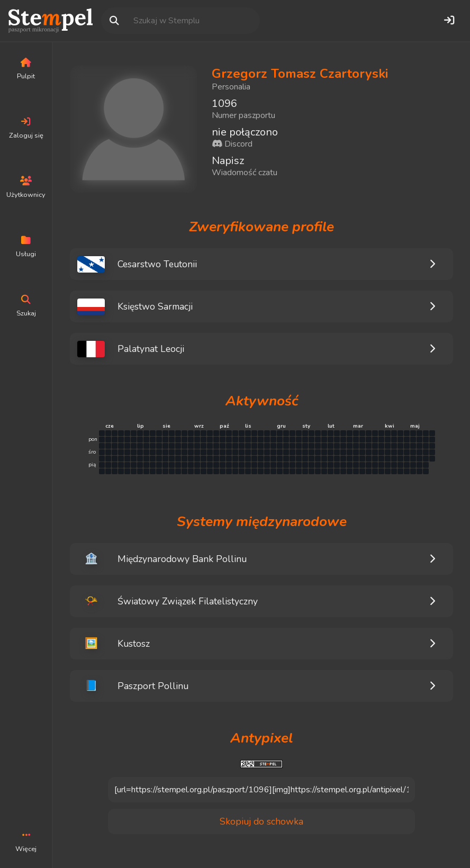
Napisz (228, 161)
